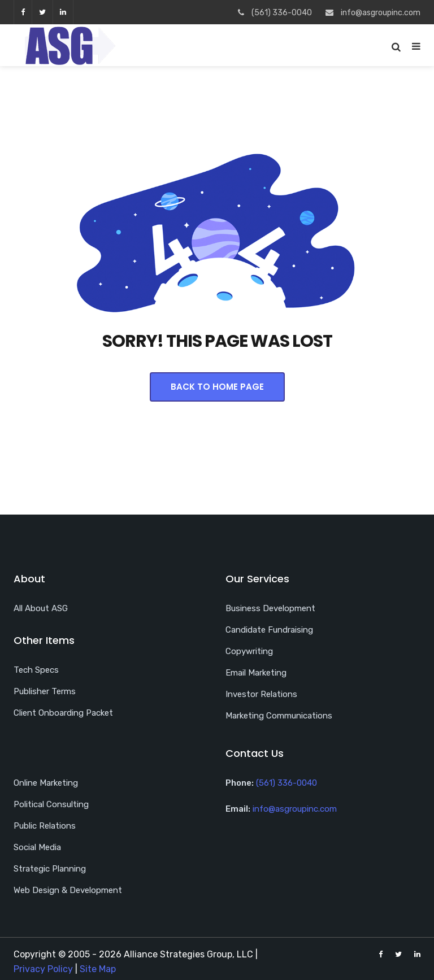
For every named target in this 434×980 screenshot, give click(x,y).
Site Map (98, 969)
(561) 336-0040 (287, 783)
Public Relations (45, 826)
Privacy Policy (43, 969)
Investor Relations (261, 694)
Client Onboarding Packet (63, 713)
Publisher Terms (45, 691)
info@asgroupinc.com (295, 809)
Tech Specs (36, 670)
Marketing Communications (279, 716)
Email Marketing (256, 673)
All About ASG (41, 608)
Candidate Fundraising (269, 630)
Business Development (270, 608)
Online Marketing (46, 783)
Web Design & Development (68, 890)
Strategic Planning (50, 869)
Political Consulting (51, 804)
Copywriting (249, 651)
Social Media (37, 847)
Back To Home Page (217, 387)
